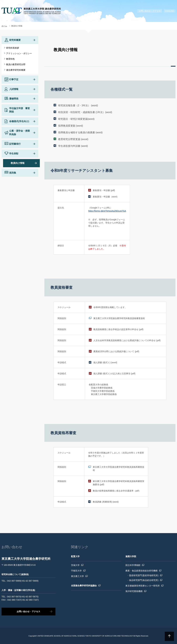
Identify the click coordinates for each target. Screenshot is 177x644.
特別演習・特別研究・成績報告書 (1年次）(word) (85, 112)
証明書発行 (15, 144)
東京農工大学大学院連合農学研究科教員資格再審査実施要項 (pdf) (119, 483)
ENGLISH (170, 11)
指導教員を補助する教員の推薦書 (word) (80, 132)
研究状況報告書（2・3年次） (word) (78, 105)
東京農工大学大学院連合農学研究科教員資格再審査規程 (119, 469)
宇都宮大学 (76, 571)
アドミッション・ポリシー (19, 53)
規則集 (13, 173)
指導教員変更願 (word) (71, 126)
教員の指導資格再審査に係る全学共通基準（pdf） (117, 491)
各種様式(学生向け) (19, 121)
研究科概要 (15, 40)
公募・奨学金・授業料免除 (20, 133)
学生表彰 (14, 153)
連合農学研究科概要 (16, 70)
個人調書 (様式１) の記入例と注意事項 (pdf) (114, 374)
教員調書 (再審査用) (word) (106, 502)
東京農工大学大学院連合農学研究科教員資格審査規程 (119, 318)
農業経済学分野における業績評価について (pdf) (116, 351)
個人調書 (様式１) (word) (105, 362)
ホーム (4, 26)
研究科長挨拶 (13, 48)
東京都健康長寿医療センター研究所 (143, 586)
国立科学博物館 (133, 565)
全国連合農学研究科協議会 (84, 586)
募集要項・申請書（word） (106, 197)
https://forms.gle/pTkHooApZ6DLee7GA (107, 211)
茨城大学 (75, 565)
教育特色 (10, 59)
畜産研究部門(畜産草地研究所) (144, 575)
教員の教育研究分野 (16, 64)
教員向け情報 (18, 163)
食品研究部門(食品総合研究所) (144, 580)
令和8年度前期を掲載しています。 (110, 307)
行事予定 (14, 79)
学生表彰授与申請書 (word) (73, 146)
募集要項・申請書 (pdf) (104, 190)
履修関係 (14, 99)
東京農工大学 (77, 576)
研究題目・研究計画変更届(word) (76, 119)
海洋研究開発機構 (134, 591)
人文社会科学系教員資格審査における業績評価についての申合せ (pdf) (127, 340)
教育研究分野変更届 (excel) (73, 139)
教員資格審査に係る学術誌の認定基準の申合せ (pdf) (118, 329)
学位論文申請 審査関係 (20, 110)
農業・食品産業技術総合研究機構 (141, 571)
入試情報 (14, 89)
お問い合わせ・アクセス (150, 11)
